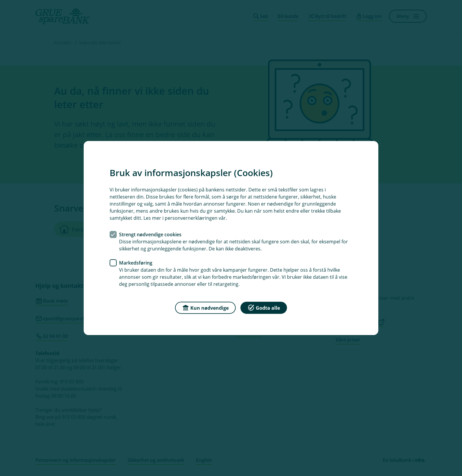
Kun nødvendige (205, 307)
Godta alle (264, 307)
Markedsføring (136, 263)
